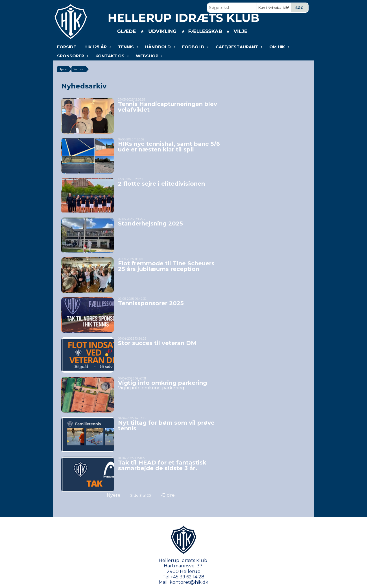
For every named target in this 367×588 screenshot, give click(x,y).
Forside (66, 47)
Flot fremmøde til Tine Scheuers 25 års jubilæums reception (166, 266)
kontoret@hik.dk (189, 582)
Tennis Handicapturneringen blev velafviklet (168, 107)
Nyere (110, 495)
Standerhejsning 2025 (150, 224)
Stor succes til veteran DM (157, 343)
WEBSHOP (148, 56)
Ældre (172, 495)
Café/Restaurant (238, 47)
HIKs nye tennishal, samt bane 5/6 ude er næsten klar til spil (169, 147)
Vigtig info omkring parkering (162, 383)
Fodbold (195, 47)
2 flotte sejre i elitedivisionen (161, 184)
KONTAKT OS (111, 56)
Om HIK (278, 47)
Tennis (127, 47)
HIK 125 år (97, 47)
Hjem (63, 69)
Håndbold (159, 47)
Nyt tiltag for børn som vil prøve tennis (166, 426)
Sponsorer (72, 56)
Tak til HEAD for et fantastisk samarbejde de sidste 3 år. (162, 465)
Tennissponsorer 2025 (151, 303)
